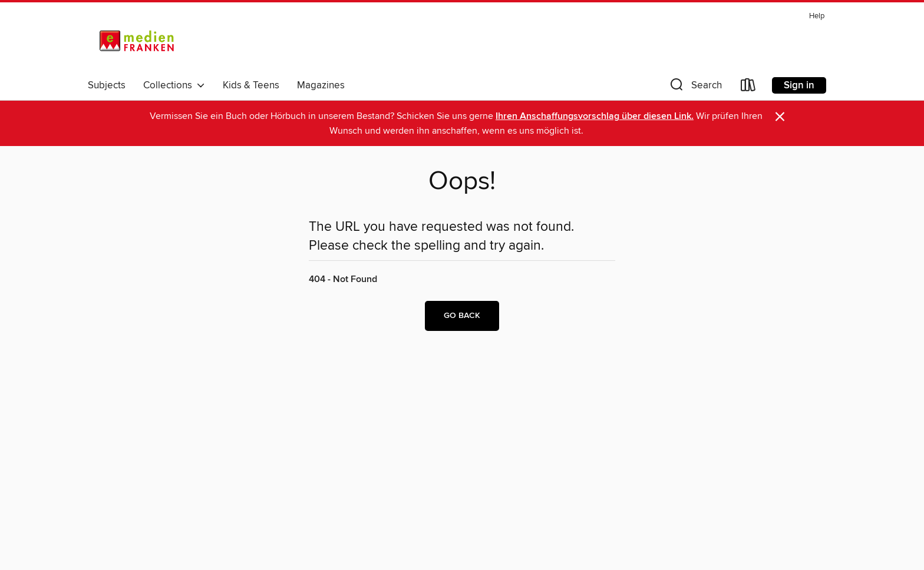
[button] (695, 87)
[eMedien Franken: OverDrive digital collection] (135, 41)
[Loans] (748, 87)
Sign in (799, 85)
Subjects (107, 85)
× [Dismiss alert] (780, 117)
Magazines (321, 85)
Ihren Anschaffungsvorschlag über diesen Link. (595, 116)
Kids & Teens (251, 85)
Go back (462, 316)
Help (817, 16)
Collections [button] (174, 85)
